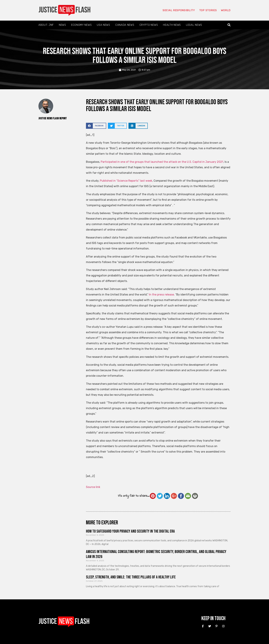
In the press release (161, 295)
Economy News (81, 25)
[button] (229, 25)
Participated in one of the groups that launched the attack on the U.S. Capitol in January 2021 (162, 162)
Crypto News (149, 25)
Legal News (194, 25)
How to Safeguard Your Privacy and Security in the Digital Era (130, 531)
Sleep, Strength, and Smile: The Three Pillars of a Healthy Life (131, 577)
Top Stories (208, 10)
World (226, 10)
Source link (93, 487)
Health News (172, 25)
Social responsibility (179, 10)
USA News (103, 25)
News (62, 25)
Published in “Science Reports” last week (126, 181)
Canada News (125, 25)
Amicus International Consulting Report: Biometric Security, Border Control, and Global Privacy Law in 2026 (156, 554)
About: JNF (46, 25)
